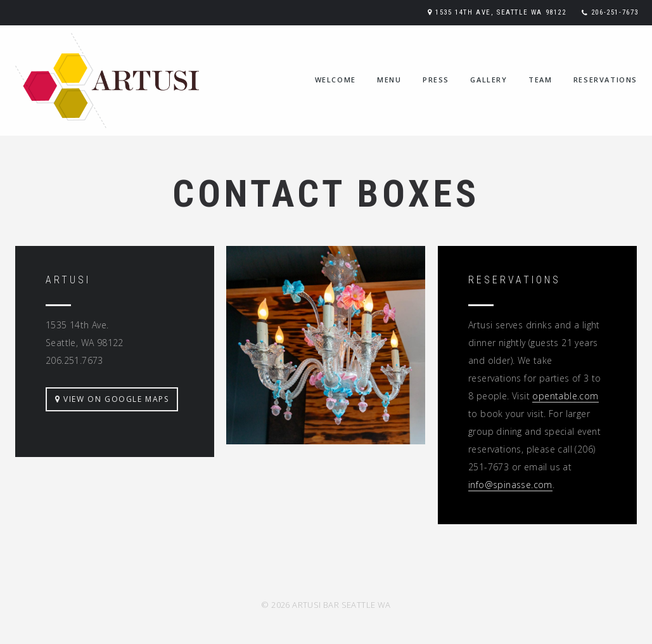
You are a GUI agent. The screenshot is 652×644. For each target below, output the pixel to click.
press (436, 80)
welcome (336, 80)
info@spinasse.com (510, 485)
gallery (489, 80)
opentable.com (565, 396)
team (540, 80)
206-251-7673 (615, 12)
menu (389, 80)
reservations (605, 80)
